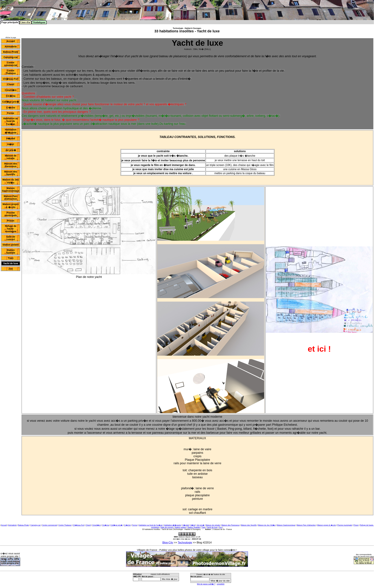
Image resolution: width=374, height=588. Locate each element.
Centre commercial (50, 525)
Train (203, 527)
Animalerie (12, 525)
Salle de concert (167, 527)
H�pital (186, 525)
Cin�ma (106, 525)
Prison (356, 525)
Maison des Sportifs (249, 525)
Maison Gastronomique (286, 525)
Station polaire (180, 527)
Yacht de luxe (212, 527)
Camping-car (35, 525)
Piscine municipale (345, 525)
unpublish (221, 584)
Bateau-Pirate (23, 525)
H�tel (193, 525)
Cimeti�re (96, 525)
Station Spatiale (194, 527)
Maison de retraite (213, 525)
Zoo (220, 527)
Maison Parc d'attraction (306, 525)
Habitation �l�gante (172, 525)
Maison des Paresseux (230, 525)
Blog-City (168, 543)
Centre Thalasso (65, 525)
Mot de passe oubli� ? (206, 584)
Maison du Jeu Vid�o (267, 525)
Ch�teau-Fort (79, 525)
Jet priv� (200, 525)
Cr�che (127, 525)
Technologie (185, 543)
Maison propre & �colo (327, 525)
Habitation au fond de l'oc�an (151, 525)
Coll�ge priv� (117, 525)
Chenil (88, 525)
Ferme (135, 525)
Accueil (4, 525)
